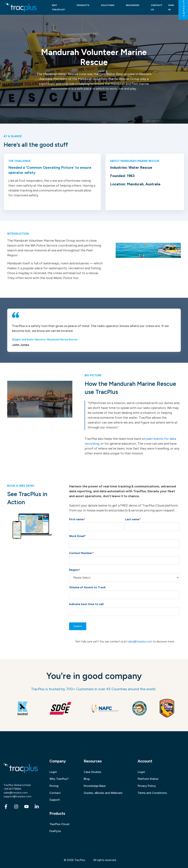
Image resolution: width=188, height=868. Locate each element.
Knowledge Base (95, 786)
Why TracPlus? (59, 779)
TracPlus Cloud (59, 824)
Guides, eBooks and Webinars (103, 793)
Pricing (54, 786)
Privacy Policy (147, 786)
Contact (55, 793)
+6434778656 (12, 789)
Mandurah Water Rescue (61, 74)
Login (53, 772)
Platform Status (148, 779)
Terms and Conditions (152, 793)
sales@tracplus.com (140, 642)
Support (55, 800)
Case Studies (92, 772)
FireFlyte (55, 831)
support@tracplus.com (18, 796)
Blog (87, 779)
